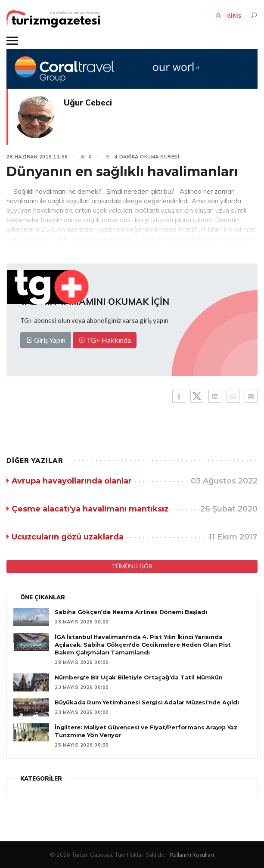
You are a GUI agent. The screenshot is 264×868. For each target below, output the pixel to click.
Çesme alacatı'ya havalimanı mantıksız (90, 509)
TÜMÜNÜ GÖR (132, 566)
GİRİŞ (228, 15)
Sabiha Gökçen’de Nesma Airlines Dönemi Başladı (131, 612)
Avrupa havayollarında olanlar (72, 481)
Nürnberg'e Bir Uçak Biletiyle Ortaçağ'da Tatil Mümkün (138, 677)
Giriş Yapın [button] (46, 340)
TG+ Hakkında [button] (105, 340)
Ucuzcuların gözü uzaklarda (68, 537)
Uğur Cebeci (88, 102)
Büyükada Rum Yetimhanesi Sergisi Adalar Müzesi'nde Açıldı (147, 702)
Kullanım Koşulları (192, 855)
